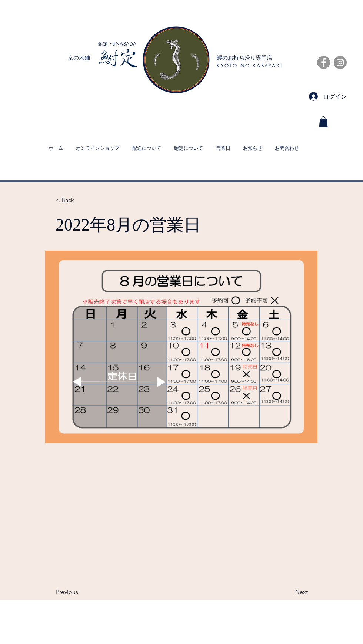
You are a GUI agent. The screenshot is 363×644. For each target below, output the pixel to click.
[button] (323, 122)
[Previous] (80, 592)
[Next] (289, 592)
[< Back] (80, 201)
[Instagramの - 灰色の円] (340, 62)
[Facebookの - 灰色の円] (324, 62)
